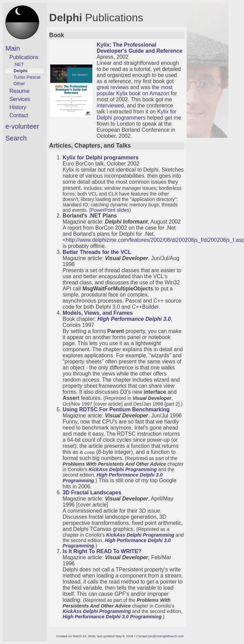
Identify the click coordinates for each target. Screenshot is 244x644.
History (18, 107)
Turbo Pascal (27, 77)
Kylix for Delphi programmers (137, 115)
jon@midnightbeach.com (166, 636)
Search (16, 138)
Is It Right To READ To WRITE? (102, 551)
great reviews (113, 87)
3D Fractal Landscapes (92, 493)
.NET (19, 64)
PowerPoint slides (110, 210)
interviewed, (111, 106)
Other (19, 84)
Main (13, 48)
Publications (24, 57)
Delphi (21, 71)
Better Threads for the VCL (97, 252)
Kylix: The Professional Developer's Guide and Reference (140, 48)
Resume (20, 91)
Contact (19, 115)
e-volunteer (22, 126)
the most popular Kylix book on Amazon (135, 90)
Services (20, 99)
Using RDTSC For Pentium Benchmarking (116, 409)
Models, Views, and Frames (98, 313)
